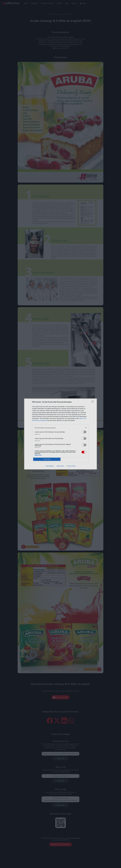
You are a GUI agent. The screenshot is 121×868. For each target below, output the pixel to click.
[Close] (93, 402)
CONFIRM (47, 459)
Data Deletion (50, 466)
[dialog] (60, 434)
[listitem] (60, 428)
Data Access (60, 466)
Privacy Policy (71, 466)
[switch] (84, 432)
